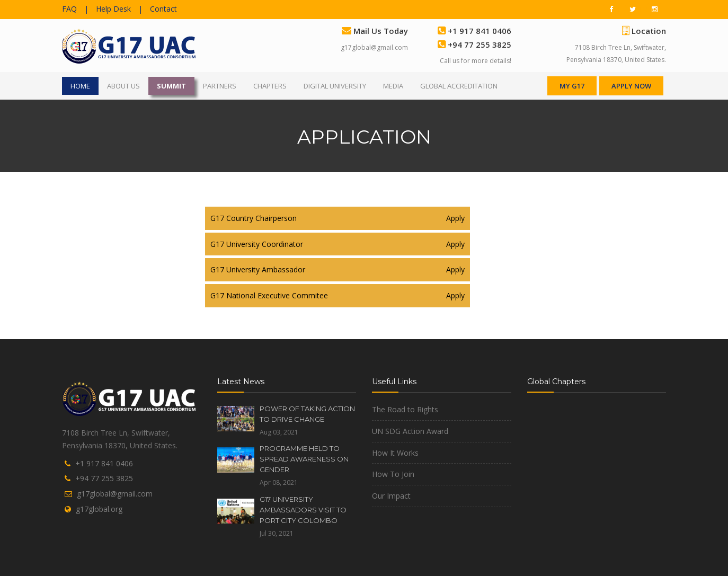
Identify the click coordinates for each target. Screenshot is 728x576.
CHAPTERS (270, 86)
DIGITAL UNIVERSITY (335, 86)
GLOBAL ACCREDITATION (459, 86)
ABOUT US (123, 86)
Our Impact (391, 496)
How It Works (395, 453)
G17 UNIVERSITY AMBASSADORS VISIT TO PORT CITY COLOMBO (303, 510)
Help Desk (113, 9)
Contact (163, 9)
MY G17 (572, 86)
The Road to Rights (405, 409)
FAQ (69, 9)
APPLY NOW (631, 86)
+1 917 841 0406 (104, 463)
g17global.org (99, 509)
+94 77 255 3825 (104, 478)
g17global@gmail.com (374, 47)
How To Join (393, 474)
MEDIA (393, 86)
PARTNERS (220, 86)
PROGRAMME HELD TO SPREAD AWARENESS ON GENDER (304, 459)
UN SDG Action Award (410, 431)
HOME (80, 86)
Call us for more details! (476, 61)
